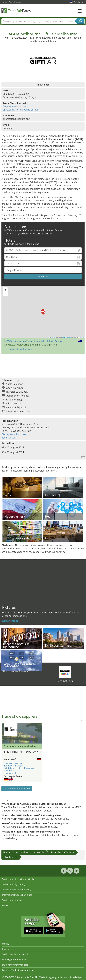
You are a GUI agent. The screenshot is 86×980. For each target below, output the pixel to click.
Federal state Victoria (62, 852)
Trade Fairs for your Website (16, 954)
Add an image (10, 621)
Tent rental (10, 773)
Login (4, 2)
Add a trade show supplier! (17, 788)
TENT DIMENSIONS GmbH (22, 752)
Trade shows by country (14, 884)
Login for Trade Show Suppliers (17, 970)
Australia (39, 852)
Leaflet (52, 337)
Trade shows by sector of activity (18, 879)
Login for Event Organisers (15, 965)
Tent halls (9, 771)
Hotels (5, 905)
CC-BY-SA (81, 337)
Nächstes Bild (41, 733)
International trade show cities (17, 895)
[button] (43, 312)
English (79, 2)
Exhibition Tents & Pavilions (19, 768)
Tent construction (13, 763)
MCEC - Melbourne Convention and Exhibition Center (33, 341)
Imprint (6, 949)
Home (6, 852)
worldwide (22, 852)
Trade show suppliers (13, 900)
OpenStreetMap (67, 337)
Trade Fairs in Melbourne (18, 349)
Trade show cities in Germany (17, 890)
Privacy (6, 944)
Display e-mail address (15, 106)
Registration (15, 2)
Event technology (13, 766)
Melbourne (11, 857)
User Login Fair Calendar (14, 959)
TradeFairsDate (16, 11)
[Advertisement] (43, 364)
